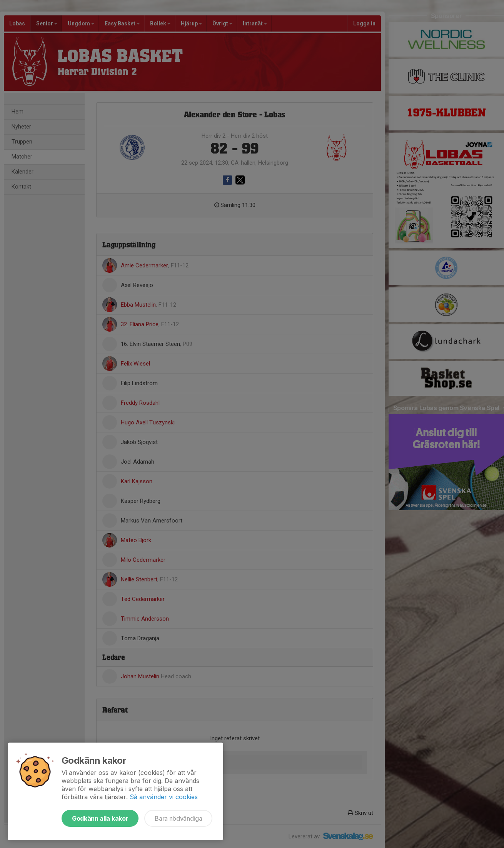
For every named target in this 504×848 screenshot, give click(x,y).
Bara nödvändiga (178, 818)
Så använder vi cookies (164, 797)
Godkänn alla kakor (100, 818)
